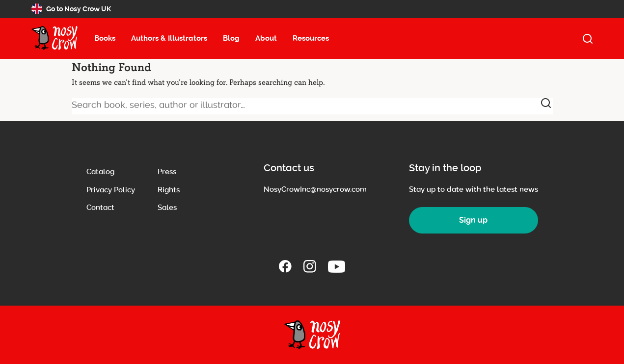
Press (167, 172)
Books (105, 38)
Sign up (473, 220)
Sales (167, 208)
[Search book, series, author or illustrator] (312, 106)
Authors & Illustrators (169, 38)
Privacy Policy (111, 190)
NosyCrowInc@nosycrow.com (315, 189)
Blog (231, 38)
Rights (169, 190)
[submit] (546, 103)
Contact (100, 208)
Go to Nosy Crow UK (71, 9)
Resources (311, 38)
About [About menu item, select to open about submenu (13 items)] (266, 38)
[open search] (588, 39)
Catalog (100, 172)
